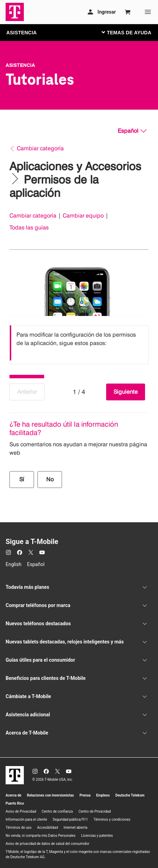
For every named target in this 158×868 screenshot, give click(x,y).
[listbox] (79, 343)
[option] (79, 343)
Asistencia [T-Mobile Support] (20, 65)
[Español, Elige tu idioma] (132, 131)
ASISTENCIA (22, 33)
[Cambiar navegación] (132, 32)
